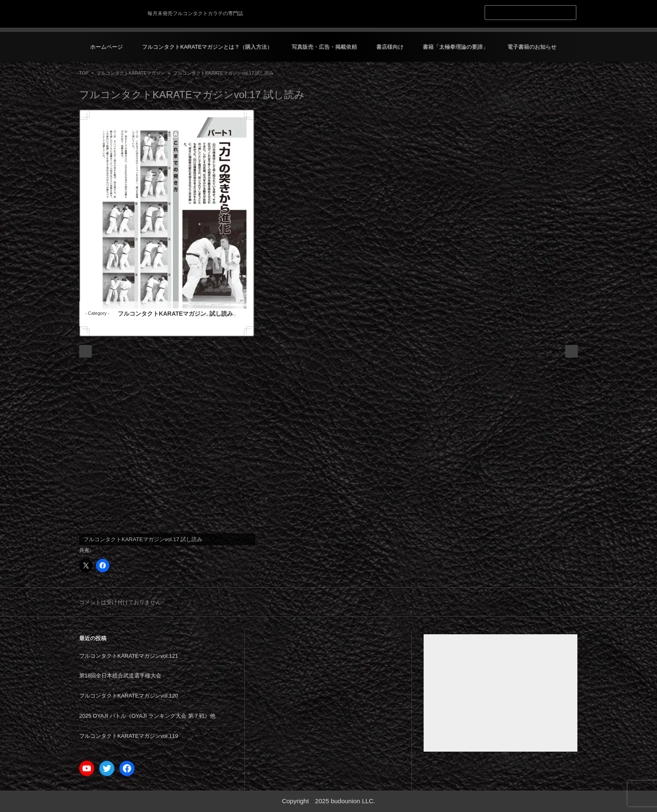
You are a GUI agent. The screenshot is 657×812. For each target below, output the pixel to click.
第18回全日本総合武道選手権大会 (120, 676)
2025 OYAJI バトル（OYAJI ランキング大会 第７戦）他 (147, 716)
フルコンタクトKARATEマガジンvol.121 (129, 656)
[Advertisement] (501, 693)
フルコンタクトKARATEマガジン (131, 73)
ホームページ (106, 47)
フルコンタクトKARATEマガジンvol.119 (129, 736)
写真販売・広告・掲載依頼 (324, 47)
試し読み (221, 314)
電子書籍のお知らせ (532, 47)
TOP (84, 73)
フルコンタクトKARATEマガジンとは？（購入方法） (207, 47)
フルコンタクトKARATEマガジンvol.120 (129, 696)
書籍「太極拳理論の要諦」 (455, 47)
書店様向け (390, 47)
